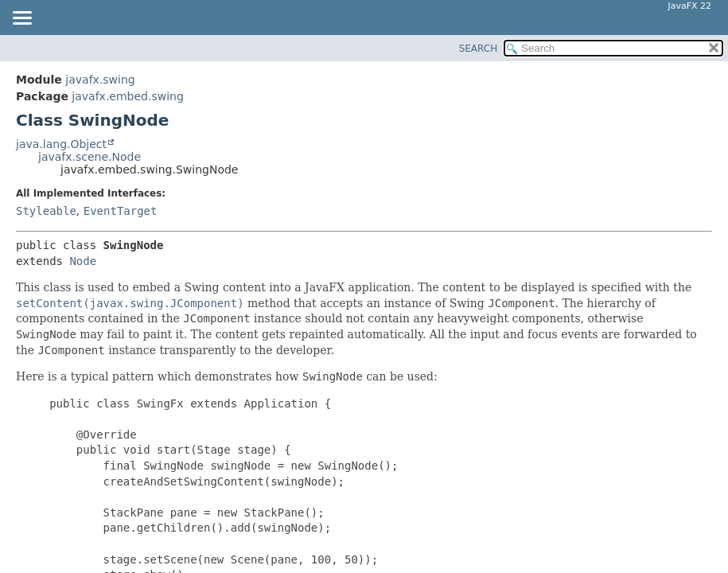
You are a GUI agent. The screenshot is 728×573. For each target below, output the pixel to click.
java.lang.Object (61, 144)
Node (83, 261)
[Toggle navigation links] (21, 19)
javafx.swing (100, 80)
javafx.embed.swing (127, 96)
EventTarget (121, 211)
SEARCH (479, 49)
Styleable (46, 211)
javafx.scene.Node (90, 157)
